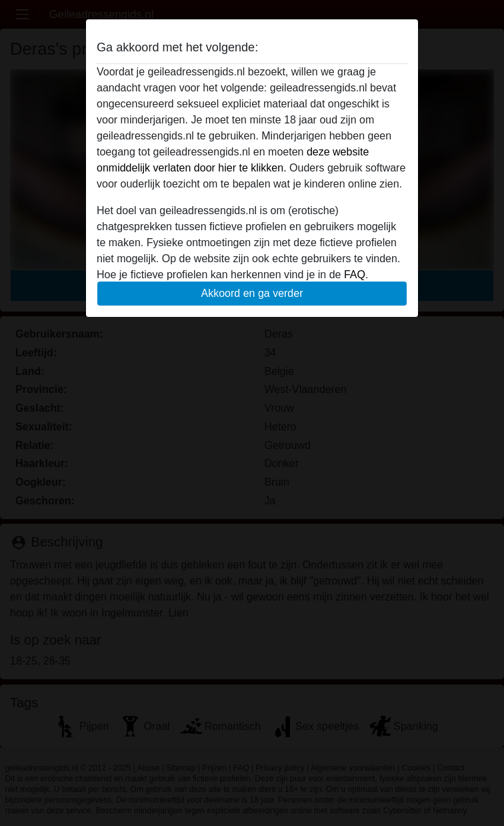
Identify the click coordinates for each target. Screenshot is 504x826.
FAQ (355, 275)
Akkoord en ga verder (252, 293)
